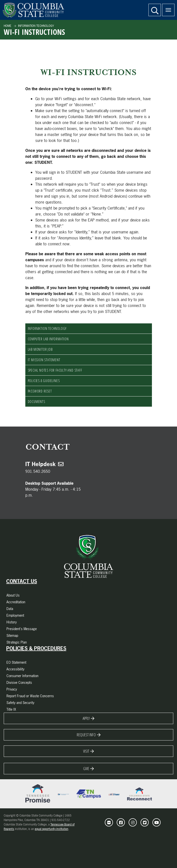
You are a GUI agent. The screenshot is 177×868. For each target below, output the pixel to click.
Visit (86, 751)
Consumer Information (22, 676)
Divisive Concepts (19, 682)
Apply (86, 718)
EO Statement (16, 662)
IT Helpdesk (40, 464)
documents (36, 402)
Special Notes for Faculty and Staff (55, 370)
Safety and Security (20, 703)
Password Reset (40, 391)
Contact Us (22, 581)
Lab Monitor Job (40, 349)
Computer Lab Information (48, 339)
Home (8, 26)
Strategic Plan (17, 642)
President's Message (22, 629)
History (12, 622)
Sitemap (12, 635)
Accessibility (15, 669)
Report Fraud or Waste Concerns (30, 696)
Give (86, 769)
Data (10, 609)
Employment (15, 615)
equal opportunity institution (52, 829)
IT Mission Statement (44, 360)
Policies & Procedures (36, 649)
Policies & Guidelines (44, 381)
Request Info (86, 735)
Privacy (12, 689)
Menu (167, 7)
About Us (13, 595)
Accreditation (16, 602)
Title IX (11, 709)
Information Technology (36, 26)
